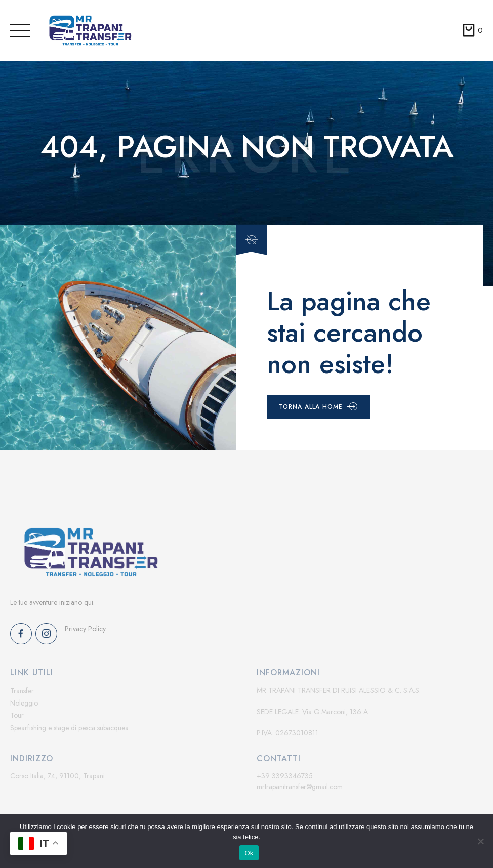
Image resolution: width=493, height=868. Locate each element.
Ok (249, 853)
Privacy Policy (85, 629)
